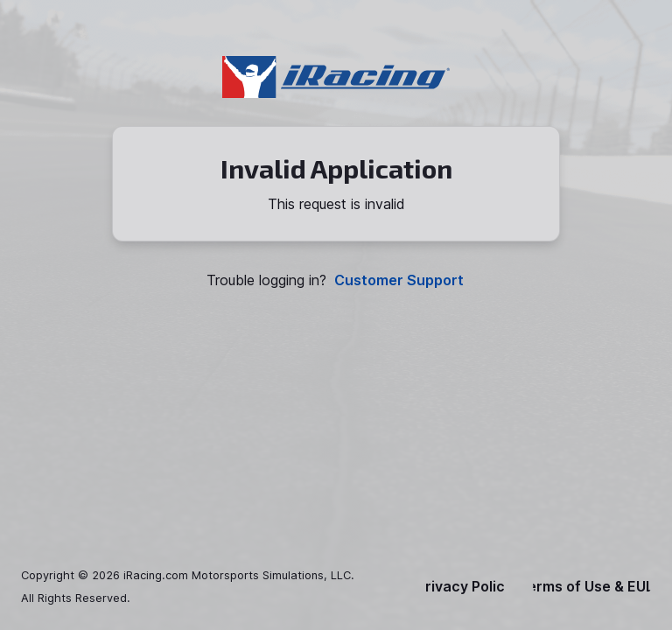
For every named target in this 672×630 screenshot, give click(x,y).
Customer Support (399, 280)
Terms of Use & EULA (592, 587)
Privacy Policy (465, 587)
